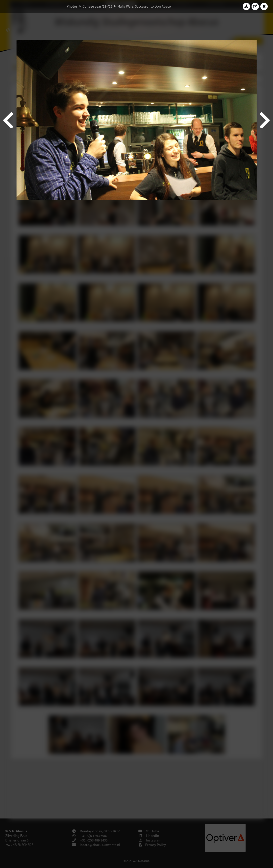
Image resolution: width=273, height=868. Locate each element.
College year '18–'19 (97, 6)
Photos (72, 6)
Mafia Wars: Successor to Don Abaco (144, 6)
